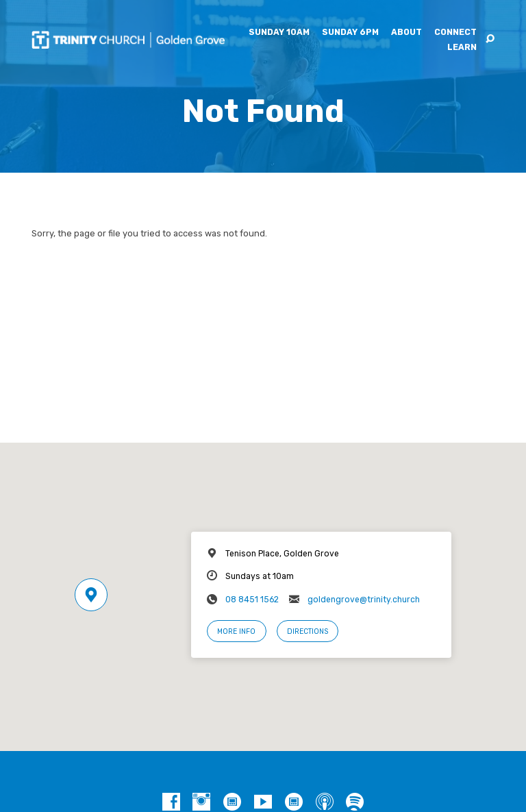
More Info (236, 631)
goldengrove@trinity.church (364, 600)
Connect (455, 32)
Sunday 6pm (350, 32)
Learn (462, 47)
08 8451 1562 (252, 600)
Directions (308, 631)
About (406, 32)
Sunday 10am (279, 32)
